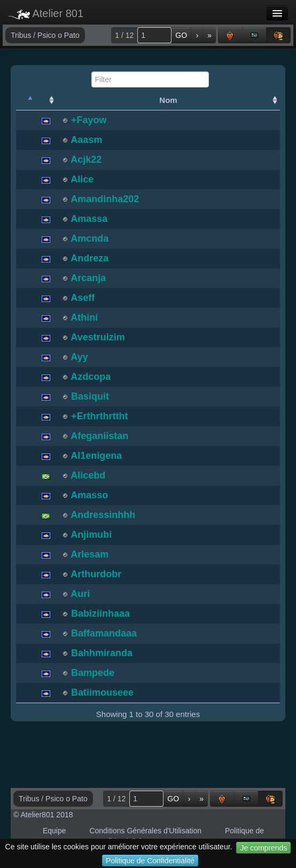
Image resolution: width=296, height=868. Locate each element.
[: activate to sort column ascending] (46, 100)
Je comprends (263, 848)
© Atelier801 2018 (43, 815)
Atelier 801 (46, 13)
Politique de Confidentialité (150, 861)
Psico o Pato (59, 35)
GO (181, 35)
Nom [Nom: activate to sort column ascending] (168, 100)
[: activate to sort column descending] (26, 100)
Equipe (54, 831)
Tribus (22, 35)
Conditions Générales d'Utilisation (145, 831)
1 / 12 (124, 35)
